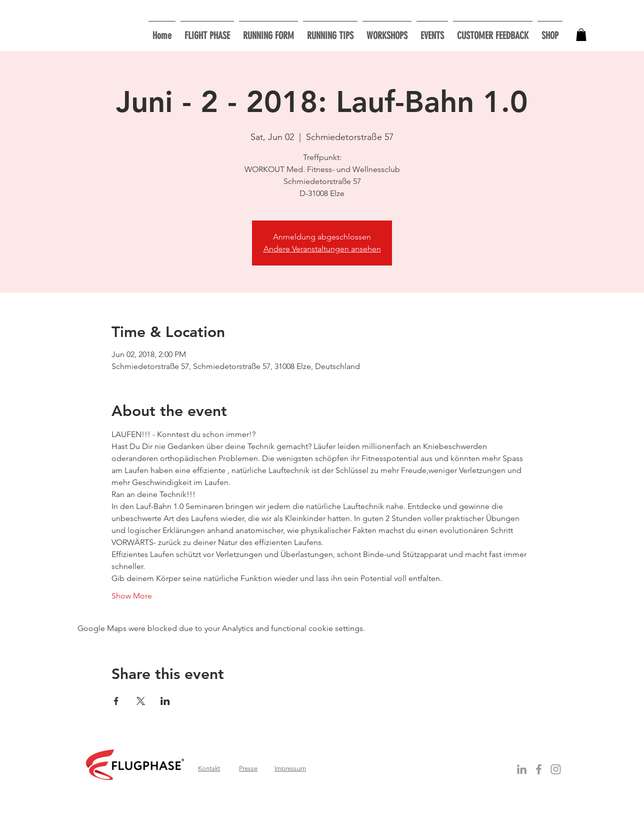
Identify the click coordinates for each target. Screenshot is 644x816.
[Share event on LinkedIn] (165, 701)
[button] (387, 31)
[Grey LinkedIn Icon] (522, 769)
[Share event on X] (141, 701)
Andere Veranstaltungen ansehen (322, 249)
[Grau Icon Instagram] (556, 769)
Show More (132, 596)
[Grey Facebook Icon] (539, 769)
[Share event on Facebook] (116, 701)
